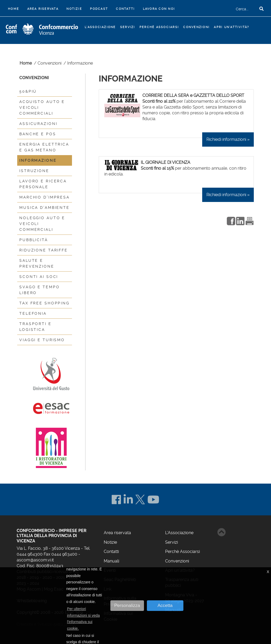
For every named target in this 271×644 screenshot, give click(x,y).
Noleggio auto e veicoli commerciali (42, 224)
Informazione (38, 160)
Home (15, 8)
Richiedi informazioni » (228, 139)
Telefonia (33, 313)
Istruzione (34, 171)
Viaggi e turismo (42, 340)
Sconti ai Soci (39, 277)
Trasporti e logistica (35, 327)
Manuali (111, 561)
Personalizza (127, 605)
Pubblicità (34, 240)
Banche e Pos (38, 134)
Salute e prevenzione (37, 263)
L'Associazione (179, 533)
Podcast (99, 9)
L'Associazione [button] (100, 27)
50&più (28, 91)
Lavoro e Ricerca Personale (43, 184)
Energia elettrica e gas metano (44, 147)
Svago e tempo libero (39, 290)
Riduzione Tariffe (44, 250)
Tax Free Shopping (44, 303)
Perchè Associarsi (159, 27)
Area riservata (43, 9)
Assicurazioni (38, 124)
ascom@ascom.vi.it (35, 560)
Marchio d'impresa (44, 197)
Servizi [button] (128, 27)
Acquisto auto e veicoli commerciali (42, 107)
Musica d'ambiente (44, 208)
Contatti (125, 9)
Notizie (74, 9)
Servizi (171, 542)
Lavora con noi (159, 9)
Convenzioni (196, 27)
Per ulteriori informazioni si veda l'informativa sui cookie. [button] (83, 619)
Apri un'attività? (231, 27)
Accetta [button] (165, 605)
